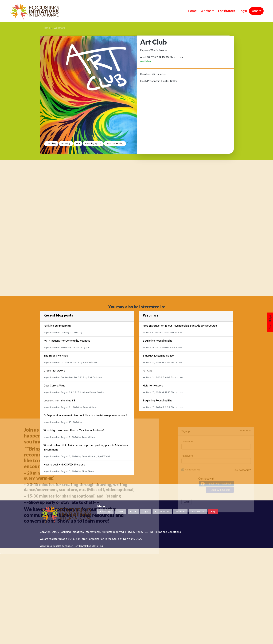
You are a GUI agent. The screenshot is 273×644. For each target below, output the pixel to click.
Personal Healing (115, 144)
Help (213, 512)
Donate (256, 11)
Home (192, 11)
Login (243, 11)
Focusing (66, 144)
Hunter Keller (169, 81)
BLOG (133, 512)
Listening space (93, 144)
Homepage (105, 512)
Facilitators (227, 11)
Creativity (51, 144)
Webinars (208, 11)
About (121, 512)
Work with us (198, 512)
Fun (78, 144)
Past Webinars (162, 512)
